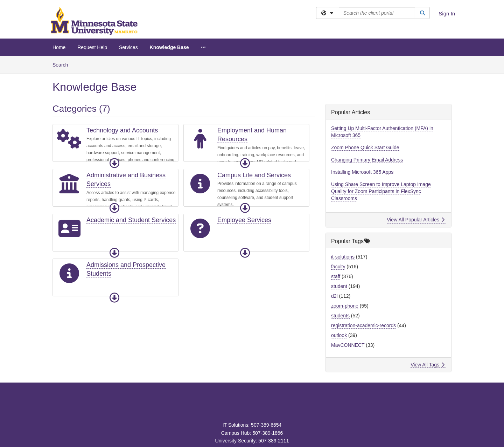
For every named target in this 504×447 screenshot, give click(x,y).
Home (59, 47)
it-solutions (343, 257)
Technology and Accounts (122, 130)
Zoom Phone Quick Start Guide (365, 147)
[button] (114, 163)
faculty (338, 267)
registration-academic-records (363, 325)
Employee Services (244, 220)
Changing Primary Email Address (367, 160)
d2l (334, 296)
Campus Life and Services (254, 175)
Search (63, 64)
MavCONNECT (348, 345)
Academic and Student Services (131, 220)
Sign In (447, 13)
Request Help (92, 47)
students (340, 316)
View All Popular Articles (416, 220)
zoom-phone (345, 306)
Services (128, 47)
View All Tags (428, 365)
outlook (339, 335)
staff (336, 276)
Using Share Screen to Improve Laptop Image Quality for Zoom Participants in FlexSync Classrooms (381, 191)
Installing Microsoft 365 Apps (362, 172)
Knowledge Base (169, 47)
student (339, 286)
